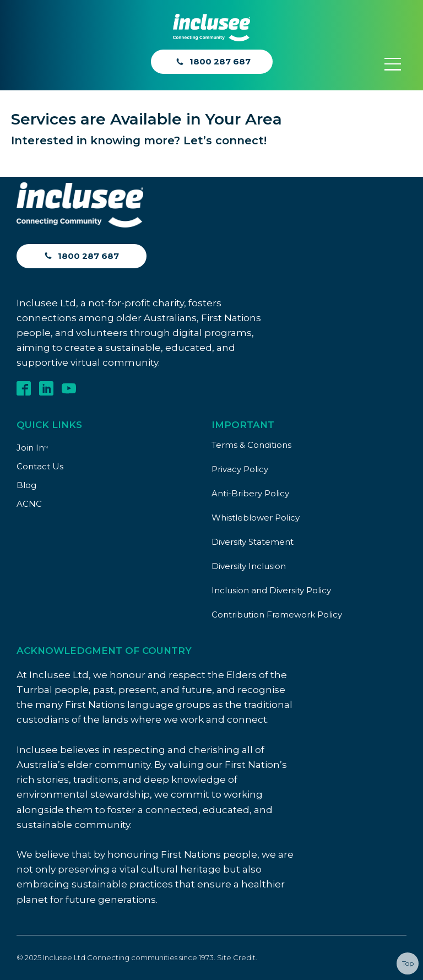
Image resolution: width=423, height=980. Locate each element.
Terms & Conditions (251, 445)
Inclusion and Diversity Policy (271, 590)
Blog (26, 485)
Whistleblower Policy (256, 518)
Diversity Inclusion (249, 566)
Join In (32, 448)
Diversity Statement (253, 542)
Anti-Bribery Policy (250, 493)
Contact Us (40, 466)
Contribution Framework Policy (277, 614)
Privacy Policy (240, 469)
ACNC (29, 504)
